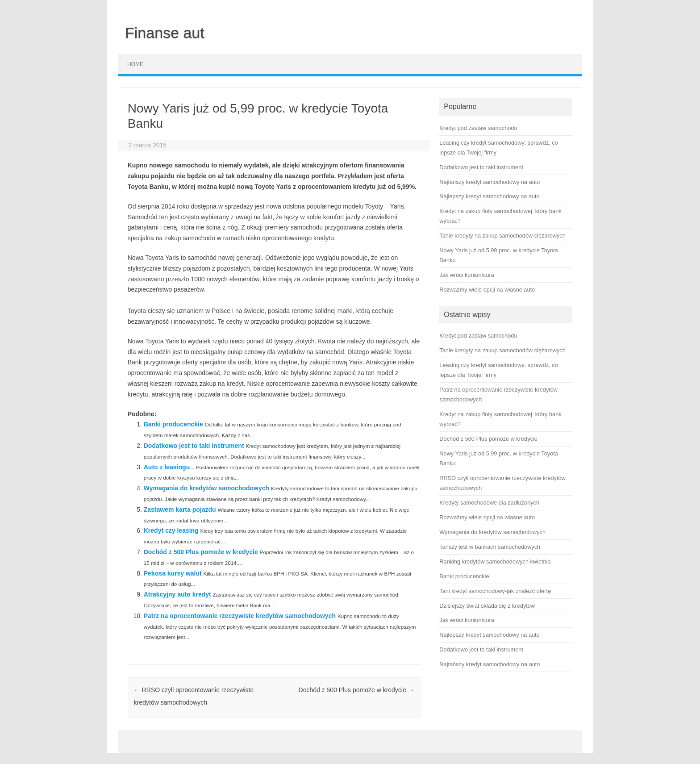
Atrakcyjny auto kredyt (177, 594)
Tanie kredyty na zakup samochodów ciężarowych (502, 350)
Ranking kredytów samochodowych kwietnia (495, 562)
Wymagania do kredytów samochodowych (206, 488)
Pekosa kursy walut (173, 573)
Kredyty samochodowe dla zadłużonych (489, 503)
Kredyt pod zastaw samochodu (478, 336)
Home (135, 64)
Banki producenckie (173, 424)
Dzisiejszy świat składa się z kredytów (487, 606)
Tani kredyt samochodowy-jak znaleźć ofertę (495, 591)
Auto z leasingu (167, 467)
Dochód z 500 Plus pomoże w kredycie (201, 552)
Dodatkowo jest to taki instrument (194, 446)
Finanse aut (165, 33)
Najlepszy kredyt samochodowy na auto (489, 635)
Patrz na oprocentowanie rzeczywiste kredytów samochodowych (240, 616)
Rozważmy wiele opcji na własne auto (487, 517)
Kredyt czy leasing (171, 530)
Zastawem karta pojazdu (180, 509)
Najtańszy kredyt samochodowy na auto (490, 664)
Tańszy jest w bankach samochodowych (490, 547)
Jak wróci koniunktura (467, 620)
